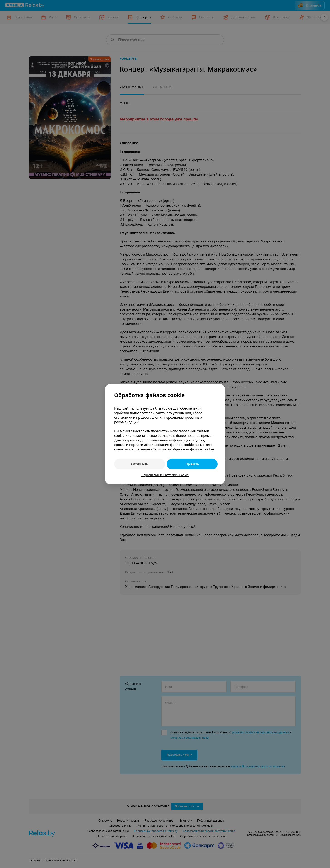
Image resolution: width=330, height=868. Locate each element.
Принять (192, 464)
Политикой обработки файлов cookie (183, 449)
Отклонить (140, 464)
